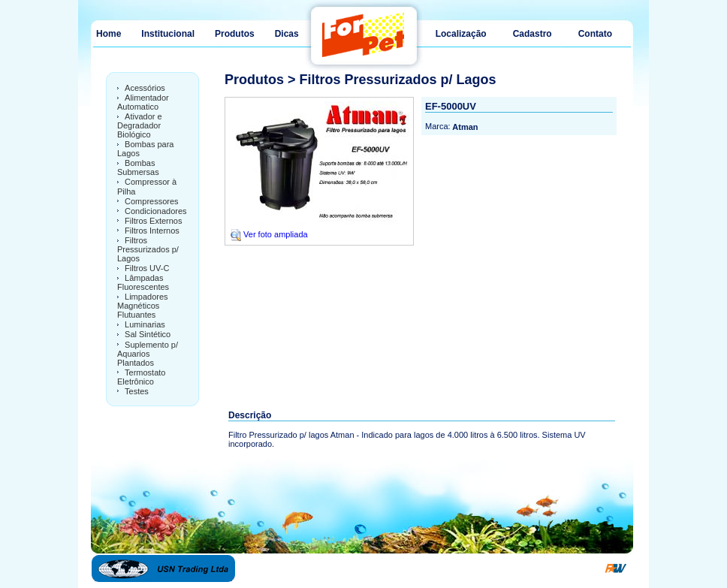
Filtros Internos (152, 231)
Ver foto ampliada (268, 234)
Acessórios (145, 88)
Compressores (152, 201)
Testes (137, 391)
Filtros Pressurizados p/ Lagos (148, 249)
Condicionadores (156, 211)
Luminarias (145, 324)
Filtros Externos (153, 221)
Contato (595, 34)
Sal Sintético (148, 335)
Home (109, 34)
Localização (461, 34)
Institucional (168, 34)
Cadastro (532, 34)
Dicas (287, 34)
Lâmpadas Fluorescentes (143, 282)
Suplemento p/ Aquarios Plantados (148, 354)
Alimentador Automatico (143, 102)
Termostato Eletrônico (141, 377)
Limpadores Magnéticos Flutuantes (143, 306)
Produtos (235, 34)
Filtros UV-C (147, 268)
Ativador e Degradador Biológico (140, 125)
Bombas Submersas (138, 167)
